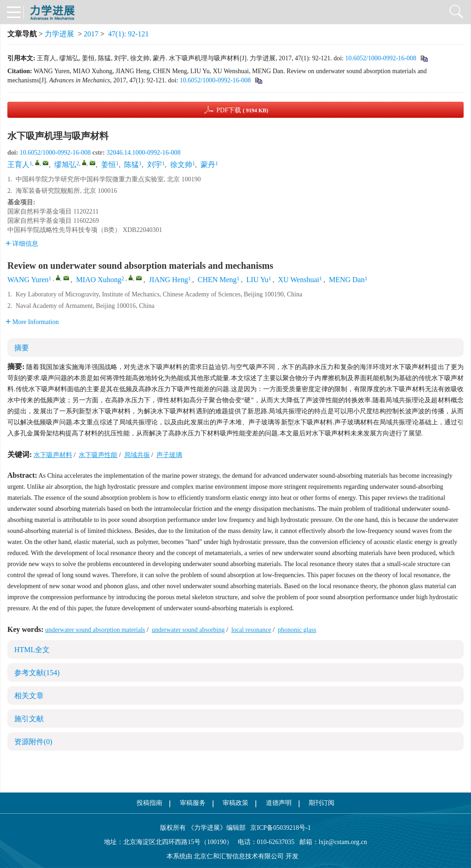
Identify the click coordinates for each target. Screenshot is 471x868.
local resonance (251, 630)
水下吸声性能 (98, 455)
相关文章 (29, 696)
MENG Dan (347, 280)
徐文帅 (181, 165)
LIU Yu (258, 280)
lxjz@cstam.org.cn (343, 842)
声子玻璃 (169, 455)
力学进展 (59, 34)
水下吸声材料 (53, 455)
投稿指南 (149, 803)
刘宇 (155, 165)
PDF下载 (242, 110)
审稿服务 (193, 803)
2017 (91, 34)
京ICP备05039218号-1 (278, 828)
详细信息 (22, 244)
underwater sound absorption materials (95, 630)
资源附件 (33, 742)
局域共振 (137, 455)
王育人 (18, 165)
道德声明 (279, 803)
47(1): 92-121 (128, 34)
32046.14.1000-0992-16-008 (143, 153)
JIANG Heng (169, 280)
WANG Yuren (28, 280)
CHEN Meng (217, 280)
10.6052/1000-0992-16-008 (381, 58)
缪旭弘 (65, 165)
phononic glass (297, 630)
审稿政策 (235, 803)
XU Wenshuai (299, 280)
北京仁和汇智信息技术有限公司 (239, 856)
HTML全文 (32, 650)
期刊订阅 (322, 803)
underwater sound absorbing (188, 630)
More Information (32, 322)
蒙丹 (208, 165)
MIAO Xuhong (99, 280)
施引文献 (29, 719)
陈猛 (132, 165)
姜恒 (109, 165)
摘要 (22, 348)
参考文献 (37, 673)
